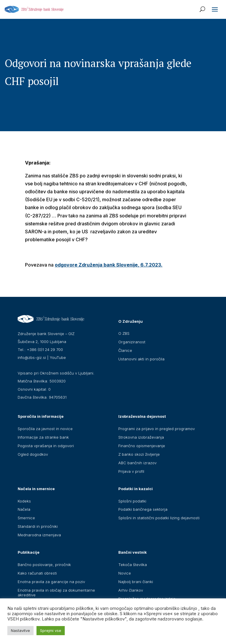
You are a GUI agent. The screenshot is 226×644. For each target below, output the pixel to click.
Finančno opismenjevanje (142, 446)
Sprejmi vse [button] (51, 630)
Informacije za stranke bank (43, 437)
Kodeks (24, 501)
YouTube (58, 357)
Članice (125, 350)
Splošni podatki (132, 501)
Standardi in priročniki (38, 526)
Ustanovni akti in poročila (141, 359)
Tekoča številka (133, 565)
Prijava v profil (131, 471)
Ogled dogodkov (33, 454)
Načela (24, 509)
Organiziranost (132, 342)
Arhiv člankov (131, 590)
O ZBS (124, 333)
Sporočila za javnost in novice (45, 429)
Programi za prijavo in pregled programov (157, 429)
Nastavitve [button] (20, 630)
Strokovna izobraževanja (141, 437)
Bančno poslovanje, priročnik (44, 565)
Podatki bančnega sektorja (143, 509)
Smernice (26, 518)
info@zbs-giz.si (32, 357)
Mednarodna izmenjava (39, 535)
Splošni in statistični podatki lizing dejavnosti (159, 518)
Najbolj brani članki (136, 582)
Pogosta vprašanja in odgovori (46, 446)
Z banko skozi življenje (139, 454)
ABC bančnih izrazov (137, 463)
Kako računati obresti (37, 573)
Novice (125, 573)
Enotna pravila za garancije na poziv (51, 582)
